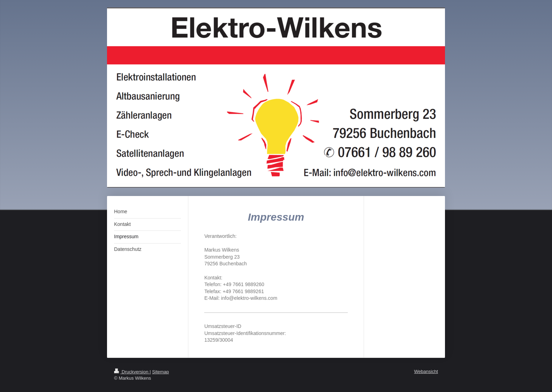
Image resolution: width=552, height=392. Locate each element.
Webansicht (426, 371)
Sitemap (161, 372)
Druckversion (132, 372)
